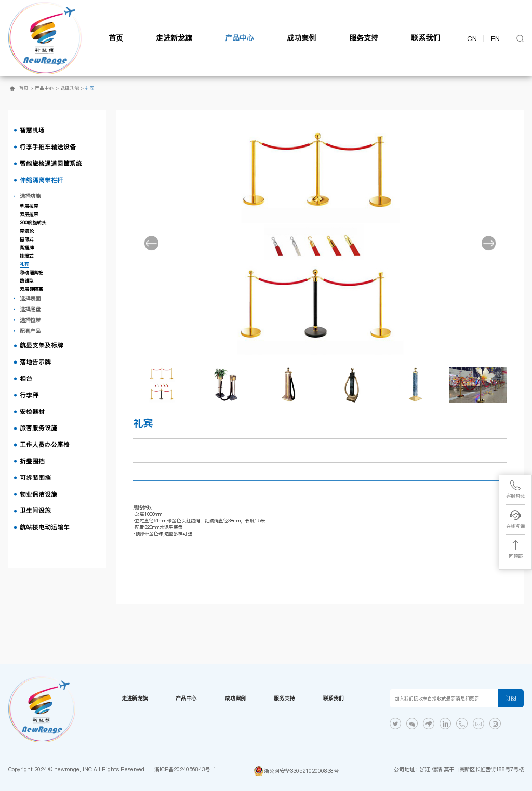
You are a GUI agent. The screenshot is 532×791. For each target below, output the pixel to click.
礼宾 (90, 88)
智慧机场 (32, 130)
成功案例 (301, 38)
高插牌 (27, 248)
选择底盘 (30, 309)
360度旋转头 (33, 223)
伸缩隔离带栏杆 (42, 180)
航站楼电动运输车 (45, 527)
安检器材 (32, 412)
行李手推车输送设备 (48, 147)
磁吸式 (27, 239)
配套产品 (30, 331)
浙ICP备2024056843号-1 (185, 769)
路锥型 (27, 281)
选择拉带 (30, 320)
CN (472, 38)
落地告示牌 (35, 362)
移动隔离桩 (31, 273)
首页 (116, 38)
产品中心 (240, 38)
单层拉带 (29, 206)
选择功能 (70, 88)
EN (495, 38)
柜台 (26, 379)
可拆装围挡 (35, 478)
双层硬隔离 (31, 289)
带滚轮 (27, 231)
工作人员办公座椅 (45, 445)
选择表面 (30, 298)
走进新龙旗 (174, 38)
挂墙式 (27, 256)
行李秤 (29, 395)
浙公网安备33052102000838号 (301, 771)
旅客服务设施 (38, 428)
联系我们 (425, 38)
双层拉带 (29, 214)
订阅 (511, 698)
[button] (152, 243)
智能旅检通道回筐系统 (51, 164)
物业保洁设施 (38, 494)
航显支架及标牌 (42, 345)
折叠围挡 (32, 461)
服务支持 (364, 38)
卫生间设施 (35, 511)
